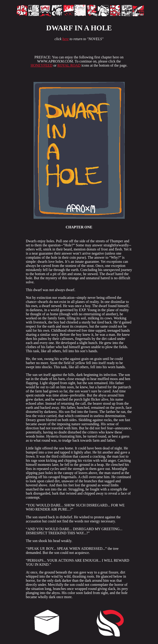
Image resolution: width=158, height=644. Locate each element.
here (65, 39)
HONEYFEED (41, 65)
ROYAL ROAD (69, 65)
